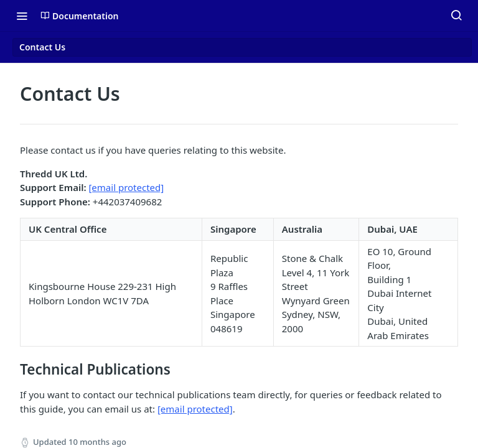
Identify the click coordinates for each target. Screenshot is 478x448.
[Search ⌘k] (456, 16)
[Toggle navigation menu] (22, 16)
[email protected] (126, 187)
